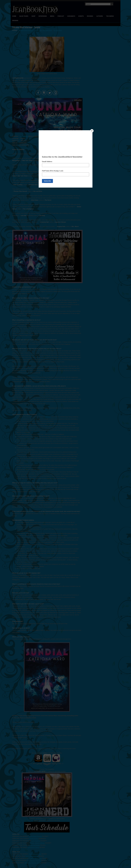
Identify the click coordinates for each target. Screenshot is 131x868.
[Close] (92, 131)
